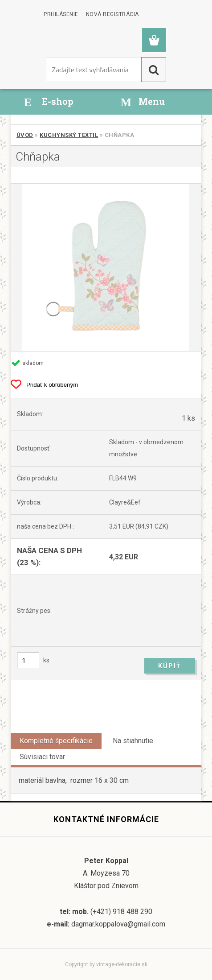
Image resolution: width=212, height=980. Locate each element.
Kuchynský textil (69, 135)
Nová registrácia (112, 14)
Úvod (25, 135)
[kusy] (28, 660)
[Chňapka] (106, 267)
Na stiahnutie (133, 741)
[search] (154, 70)
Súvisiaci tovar (42, 757)
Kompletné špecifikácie (56, 741)
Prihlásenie (61, 14)
